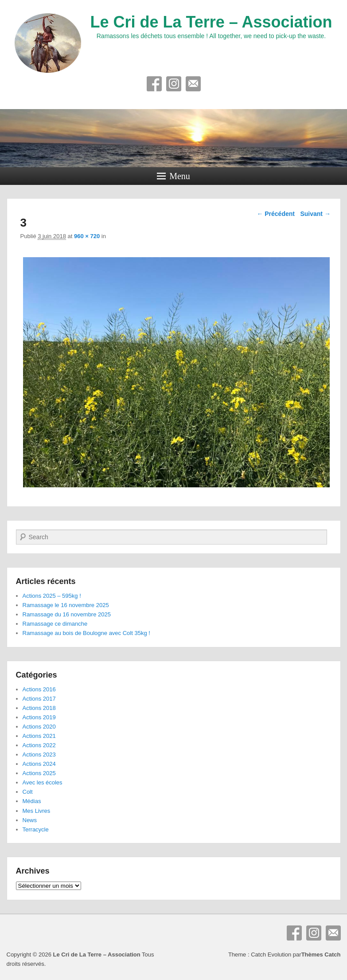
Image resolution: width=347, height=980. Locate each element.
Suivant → (315, 214)
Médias (32, 801)
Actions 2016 (39, 689)
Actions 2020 (39, 727)
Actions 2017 (39, 699)
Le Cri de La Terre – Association (211, 22)
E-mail (193, 84)
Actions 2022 (39, 745)
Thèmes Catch (321, 955)
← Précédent (276, 214)
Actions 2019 (39, 717)
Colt (28, 792)
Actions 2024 (39, 764)
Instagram (174, 84)
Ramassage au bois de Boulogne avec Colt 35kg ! (86, 633)
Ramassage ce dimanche (55, 624)
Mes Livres (37, 811)
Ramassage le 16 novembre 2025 (66, 605)
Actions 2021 (39, 736)
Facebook (154, 84)
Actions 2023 (39, 755)
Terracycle (36, 829)
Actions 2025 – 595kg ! (52, 596)
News (30, 820)
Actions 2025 (39, 773)
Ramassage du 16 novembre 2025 (67, 614)
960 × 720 (87, 236)
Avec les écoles (43, 782)
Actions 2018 (39, 708)
